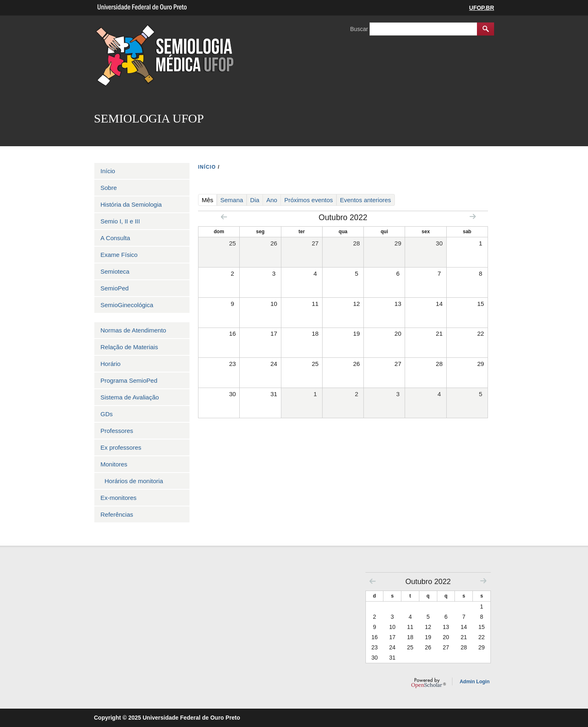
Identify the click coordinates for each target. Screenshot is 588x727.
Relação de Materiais (129, 347)
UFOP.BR (482, 8)
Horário (110, 364)
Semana (232, 200)
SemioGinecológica (127, 305)
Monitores (114, 464)
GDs (107, 414)
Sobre (109, 188)
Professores (117, 431)
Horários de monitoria (134, 481)
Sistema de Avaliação (130, 397)
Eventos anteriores (366, 200)
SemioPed (115, 288)
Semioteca (115, 271)
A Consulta (115, 238)
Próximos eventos (308, 200)
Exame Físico (119, 255)
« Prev (224, 217)
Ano (272, 200)
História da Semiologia (131, 204)
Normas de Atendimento (133, 330)
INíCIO (207, 167)
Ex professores (121, 447)
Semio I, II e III (120, 221)
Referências (117, 514)
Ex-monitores (118, 498)
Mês (209, 200)
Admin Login (475, 682)
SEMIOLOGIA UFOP (149, 118)
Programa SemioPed (129, 380)
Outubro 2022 (428, 582)
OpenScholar (429, 683)
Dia (255, 200)
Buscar (360, 29)
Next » (473, 216)
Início (108, 171)
